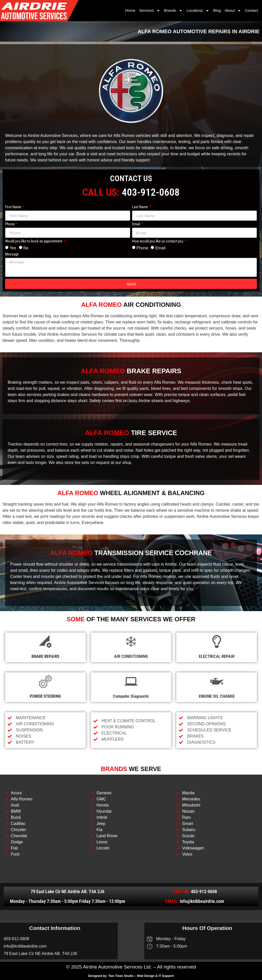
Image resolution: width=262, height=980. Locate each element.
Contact (252, 10)
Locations (198, 11)
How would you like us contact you (158, 241)
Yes (13, 248)
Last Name (140, 207)
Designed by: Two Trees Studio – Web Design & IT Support (131, 976)
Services (150, 11)
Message (12, 254)
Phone (10, 224)
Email (136, 224)
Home (130, 10)
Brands (173, 11)
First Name (14, 207)
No (26, 248)
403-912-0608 (151, 192)
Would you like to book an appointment (34, 241)
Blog (217, 10)
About (233, 11)
